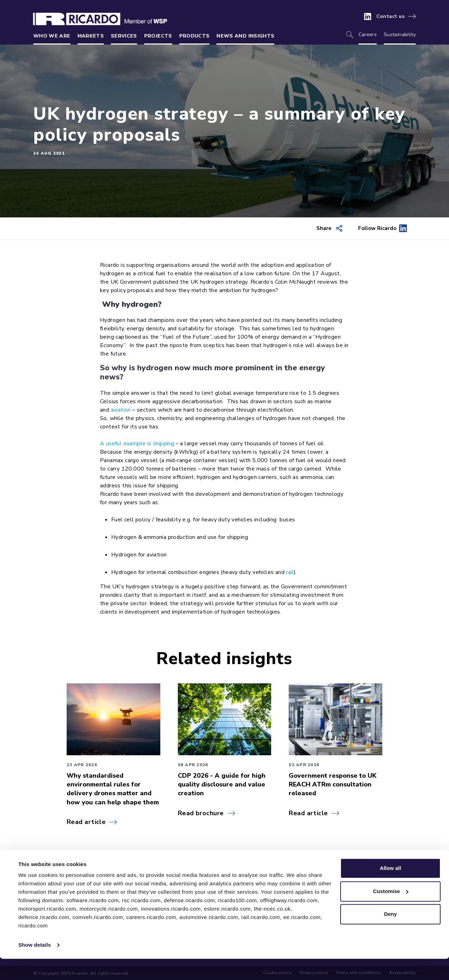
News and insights (245, 36)
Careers (368, 35)
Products (195, 36)
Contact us (391, 16)
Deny (391, 935)
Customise (391, 912)
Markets (91, 36)
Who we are (52, 36)
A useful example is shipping (137, 444)
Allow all (391, 889)
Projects (158, 36)
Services (124, 36)
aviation (121, 410)
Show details (35, 966)
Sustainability (400, 35)
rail (290, 572)
